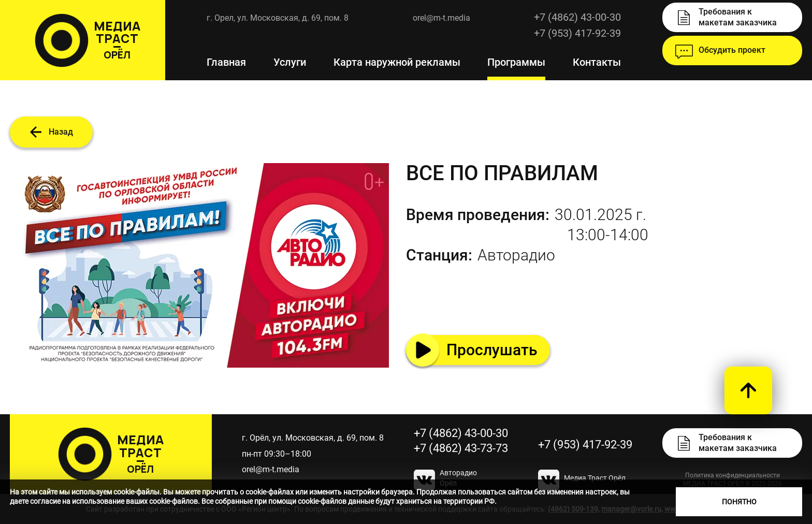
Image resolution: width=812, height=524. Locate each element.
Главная (226, 62)
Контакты (597, 62)
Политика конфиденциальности (733, 475)
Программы (516, 62)
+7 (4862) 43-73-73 (461, 448)
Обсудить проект (732, 50)
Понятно (739, 502)
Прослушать (492, 350)
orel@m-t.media (441, 18)
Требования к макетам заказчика (738, 17)
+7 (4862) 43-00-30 (577, 17)
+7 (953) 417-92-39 (585, 445)
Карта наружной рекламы (397, 62)
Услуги (290, 62)
